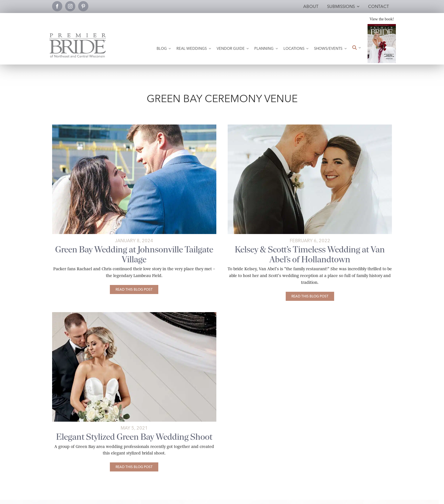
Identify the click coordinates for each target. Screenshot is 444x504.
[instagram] (70, 6)
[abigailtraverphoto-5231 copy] (310, 127)
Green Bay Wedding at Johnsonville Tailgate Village (134, 254)
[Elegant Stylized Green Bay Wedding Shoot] (134, 467)
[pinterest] (83, 6)
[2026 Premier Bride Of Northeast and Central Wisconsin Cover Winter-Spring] (382, 26)
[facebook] (57, 6)
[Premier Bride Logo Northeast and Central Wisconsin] (78, 36)
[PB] (134, 314)
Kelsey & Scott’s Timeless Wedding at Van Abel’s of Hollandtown (310, 254)
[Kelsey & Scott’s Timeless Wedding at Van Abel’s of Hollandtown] (310, 296)
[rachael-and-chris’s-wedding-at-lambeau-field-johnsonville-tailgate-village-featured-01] (134, 127)
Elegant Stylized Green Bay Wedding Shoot (134, 437)
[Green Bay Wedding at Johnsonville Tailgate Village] (134, 289)
